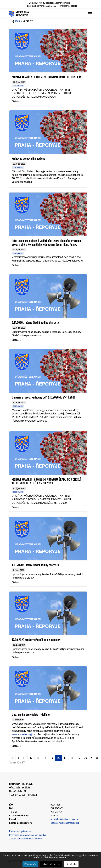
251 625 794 (37, 3)
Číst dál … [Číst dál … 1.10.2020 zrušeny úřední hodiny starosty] (16, 582)
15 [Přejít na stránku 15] (51, 758)
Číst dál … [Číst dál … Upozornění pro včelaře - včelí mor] (16, 746)
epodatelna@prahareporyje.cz (65, 823)
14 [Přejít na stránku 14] (45, 758)
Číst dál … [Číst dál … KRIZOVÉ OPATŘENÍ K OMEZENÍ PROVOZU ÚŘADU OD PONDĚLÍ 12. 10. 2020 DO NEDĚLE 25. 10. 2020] (16, 507)
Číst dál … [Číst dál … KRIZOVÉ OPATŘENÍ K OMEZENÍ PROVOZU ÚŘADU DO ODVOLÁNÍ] (16, 101)
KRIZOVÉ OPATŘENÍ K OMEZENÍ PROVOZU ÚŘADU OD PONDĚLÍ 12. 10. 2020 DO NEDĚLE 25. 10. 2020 (46, 481)
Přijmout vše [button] (30, 864)
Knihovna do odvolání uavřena (29, 158)
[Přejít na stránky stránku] (18, 758)
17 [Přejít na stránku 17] (65, 758)
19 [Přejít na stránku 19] (79, 758)
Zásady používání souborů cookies (25, 839)
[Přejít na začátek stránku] (12, 758)
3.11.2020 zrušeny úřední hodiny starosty (35, 322)
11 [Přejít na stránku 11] (24, 758)
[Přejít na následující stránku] (91, 758)
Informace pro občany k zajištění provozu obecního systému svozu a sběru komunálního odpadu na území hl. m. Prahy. (46, 242)
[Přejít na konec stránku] (97, 758)
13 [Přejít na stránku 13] (38, 758)
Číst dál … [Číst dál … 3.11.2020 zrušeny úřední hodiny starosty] (16, 340)
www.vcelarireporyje (22, 734)
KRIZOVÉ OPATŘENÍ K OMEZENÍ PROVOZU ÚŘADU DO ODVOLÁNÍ (47, 77)
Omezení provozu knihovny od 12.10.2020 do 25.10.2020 (44, 397)
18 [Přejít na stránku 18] (72, 758)
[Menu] (90, 14)
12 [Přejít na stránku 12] (31, 758)
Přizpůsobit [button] (71, 864)
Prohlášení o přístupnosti (21, 831)
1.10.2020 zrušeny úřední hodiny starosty (35, 565)
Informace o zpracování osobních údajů (28, 835)
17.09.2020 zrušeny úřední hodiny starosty (36, 640)
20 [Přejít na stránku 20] (85, 758)
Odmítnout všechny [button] (51, 864)
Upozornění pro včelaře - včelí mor (31, 714)
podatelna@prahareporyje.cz (58, 3)
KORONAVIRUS (18, 86)
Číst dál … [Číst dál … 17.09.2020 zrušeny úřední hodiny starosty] (16, 657)
